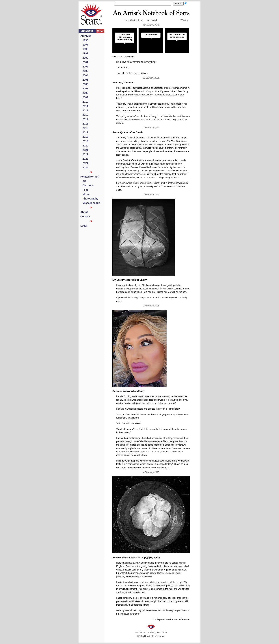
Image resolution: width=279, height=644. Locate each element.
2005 (84, 80)
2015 (84, 124)
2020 (84, 146)
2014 (84, 119)
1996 (84, 40)
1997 (84, 45)
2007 (84, 88)
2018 (84, 137)
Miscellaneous (90, 203)
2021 (84, 150)
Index (141, 20)
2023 (84, 159)
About (84, 212)
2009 (84, 97)
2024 (84, 163)
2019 (84, 141)
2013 (84, 115)
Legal (84, 226)
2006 (84, 84)
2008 (84, 93)
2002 (84, 67)
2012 (84, 110)
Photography (89, 199)
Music (85, 194)
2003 (84, 71)
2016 (84, 128)
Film (84, 190)
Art (83, 181)
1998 (84, 49)
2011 (84, 106)
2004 (84, 75)
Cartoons (87, 185)
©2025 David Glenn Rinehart (151, 636)
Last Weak (130, 20)
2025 (84, 167)
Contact (85, 216)
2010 (84, 102)
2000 (84, 58)
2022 (84, 154)
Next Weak (152, 20)
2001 (84, 62)
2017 (84, 132)
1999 (84, 53)
